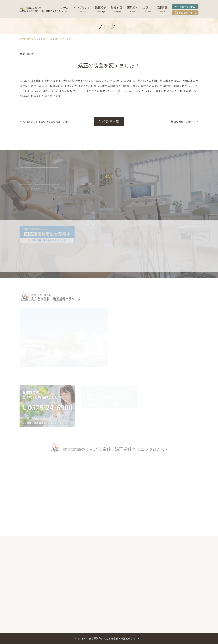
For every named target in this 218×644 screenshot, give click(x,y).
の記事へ (47, 122)
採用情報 (162, 8)
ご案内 (147, 8)
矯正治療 (101, 8)
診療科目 (117, 8)
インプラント (82, 8)
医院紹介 (133, 8)
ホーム (65, 8)
